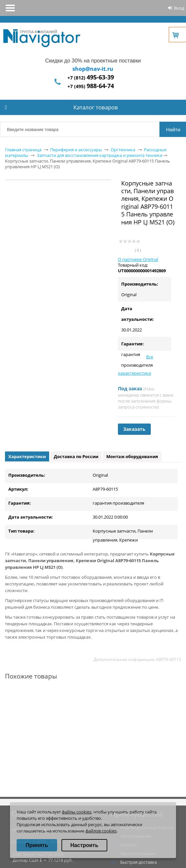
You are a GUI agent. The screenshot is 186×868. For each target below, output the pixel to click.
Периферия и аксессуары (76, 150)
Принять (37, 845)
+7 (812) (91, 78)
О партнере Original (138, 259)
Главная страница (23, 150)
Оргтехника (123, 150)
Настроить (84, 845)
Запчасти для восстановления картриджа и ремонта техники (100, 155)
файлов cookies (101, 831)
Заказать (134, 429)
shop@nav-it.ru (93, 69)
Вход (179, 8)
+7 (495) (91, 86)
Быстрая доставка (139, 862)
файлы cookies (77, 812)
